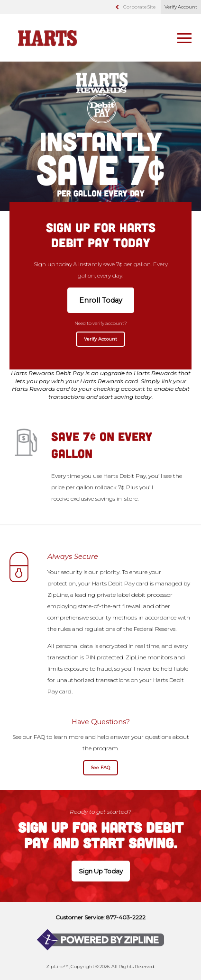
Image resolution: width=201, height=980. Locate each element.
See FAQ (100, 768)
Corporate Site (139, 7)
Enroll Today (101, 300)
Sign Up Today (101, 871)
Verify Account (181, 7)
